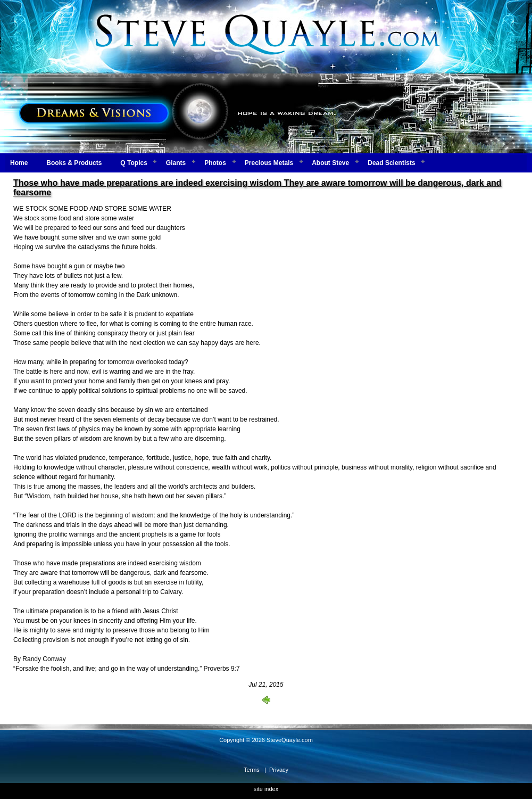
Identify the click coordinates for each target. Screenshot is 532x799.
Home (19, 163)
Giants (176, 163)
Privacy (279, 770)
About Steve (330, 163)
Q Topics (134, 163)
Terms (252, 770)
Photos (215, 163)
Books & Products (74, 163)
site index (266, 789)
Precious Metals (269, 163)
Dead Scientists (391, 163)
